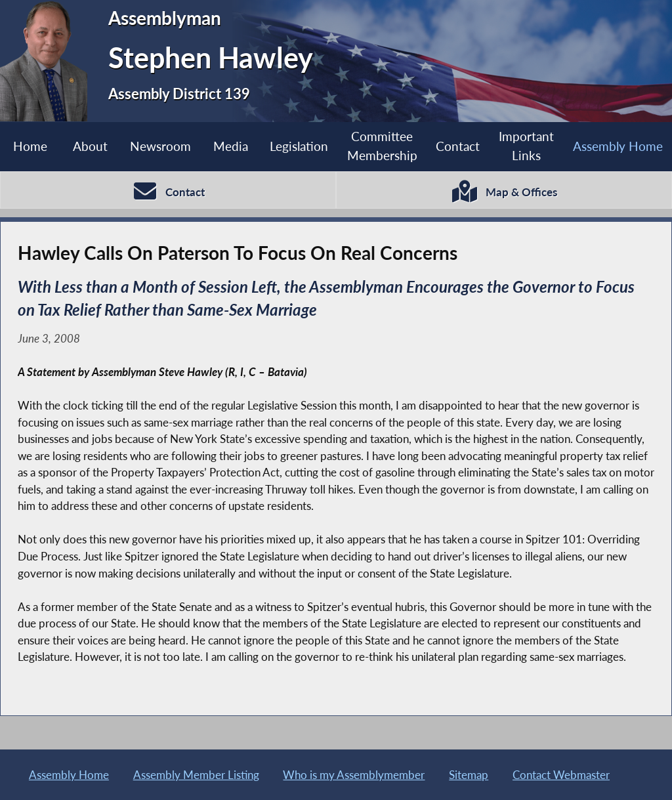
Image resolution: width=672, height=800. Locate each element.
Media (231, 146)
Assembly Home (618, 146)
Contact (458, 146)
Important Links (526, 146)
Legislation (299, 146)
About (90, 146)
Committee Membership (382, 146)
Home (30, 146)
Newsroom (160, 146)
